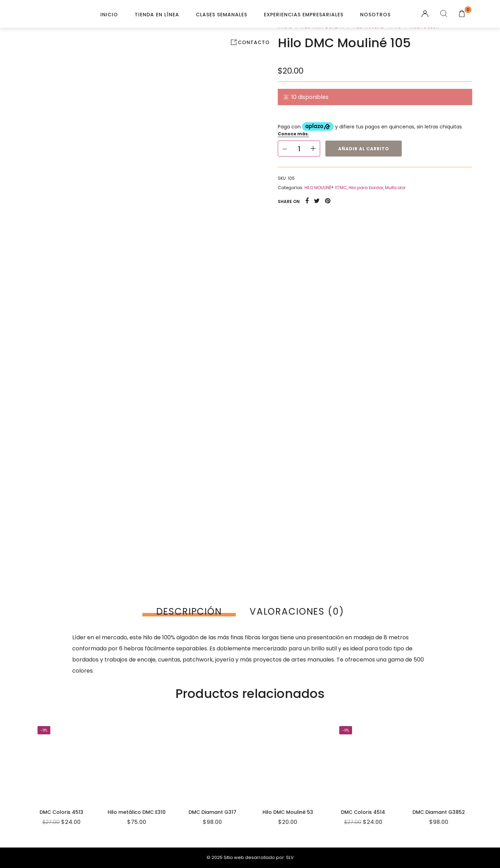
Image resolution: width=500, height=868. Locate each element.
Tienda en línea (157, 15)
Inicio (109, 15)
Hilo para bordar (366, 188)
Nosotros (375, 15)
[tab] (189, 612)
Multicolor (395, 188)
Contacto (254, 42)
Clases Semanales (222, 15)
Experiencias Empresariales (304, 15)
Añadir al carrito (364, 149)
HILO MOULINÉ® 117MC (326, 188)
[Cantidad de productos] (299, 149)
